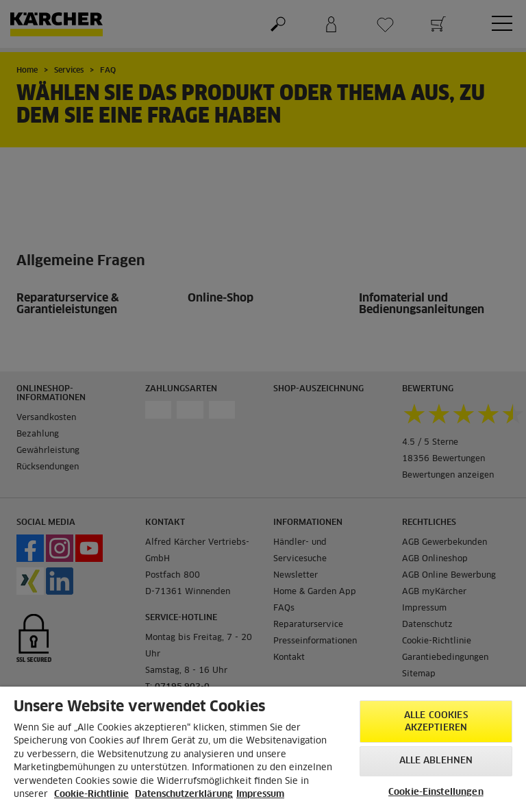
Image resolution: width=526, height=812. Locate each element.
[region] (263, 749)
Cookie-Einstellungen (436, 792)
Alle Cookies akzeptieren (436, 722)
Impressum (260, 795)
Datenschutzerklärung (184, 795)
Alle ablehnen (436, 761)
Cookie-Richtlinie (91, 795)
